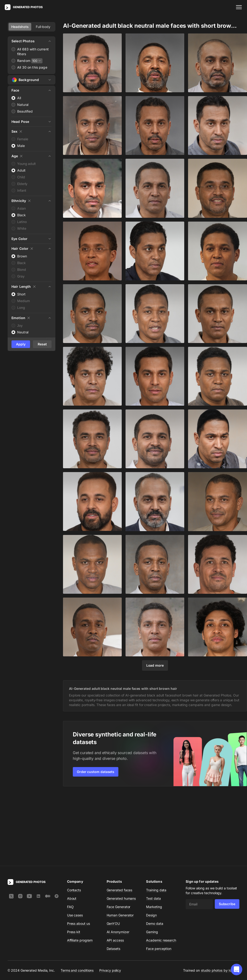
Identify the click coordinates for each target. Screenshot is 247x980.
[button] (236, 969)
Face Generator (119, 837)
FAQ (70, 837)
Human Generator (120, 845)
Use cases (75, 845)
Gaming (152, 862)
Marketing (154, 837)
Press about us (79, 854)
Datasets (113, 879)
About (72, 829)
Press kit (74, 862)
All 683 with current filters (33, 52)
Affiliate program (80, 870)
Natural (23, 105)
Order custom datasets (96, 772)
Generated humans (121, 829)
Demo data (155, 854)
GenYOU (113, 854)
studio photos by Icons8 (220, 901)
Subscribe (227, 834)
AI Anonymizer (118, 862)
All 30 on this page (32, 67)
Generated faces (120, 820)
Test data (153, 829)
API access (115, 870)
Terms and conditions (77, 900)
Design (151, 845)
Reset (42, 344)
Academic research (161, 870)
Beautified (25, 111)
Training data (156, 820)
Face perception (159, 879)
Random (24, 61)
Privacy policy (110, 900)
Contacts (74, 820)
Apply (21, 344)
